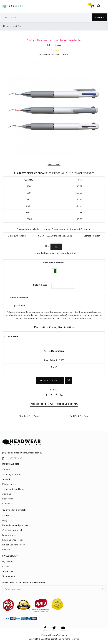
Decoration (8, 499)
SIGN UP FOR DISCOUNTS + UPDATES (24, 583)
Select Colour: (41, 285)
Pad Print (13, 337)
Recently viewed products (15, 525)
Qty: (47, 246)
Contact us (8, 504)
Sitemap (6, 470)
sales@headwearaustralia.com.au (22, 453)
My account (8, 562)
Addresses (8, 571)
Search (99, 17)
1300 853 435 (12, 458)
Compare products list (13, 530)
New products (9, 535)
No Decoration (56, 351)
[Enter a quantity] (56, 247)
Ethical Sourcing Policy (14, 545)
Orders (6, 566)
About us (7, 494)
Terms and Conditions (13, 489)
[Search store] (54, 18)
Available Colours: (53, 263)
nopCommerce (60, 635)
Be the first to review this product (54, 55)
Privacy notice (9, 484)
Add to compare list (69, 380)
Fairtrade (7, 550)
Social (54, 390)
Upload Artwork (19, 298)
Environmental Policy (13, 540)
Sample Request (92, 236)
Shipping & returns (12, 475)
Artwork (6, 479)
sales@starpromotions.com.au (75, 315)
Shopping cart (9, 576)
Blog (5, 521)
